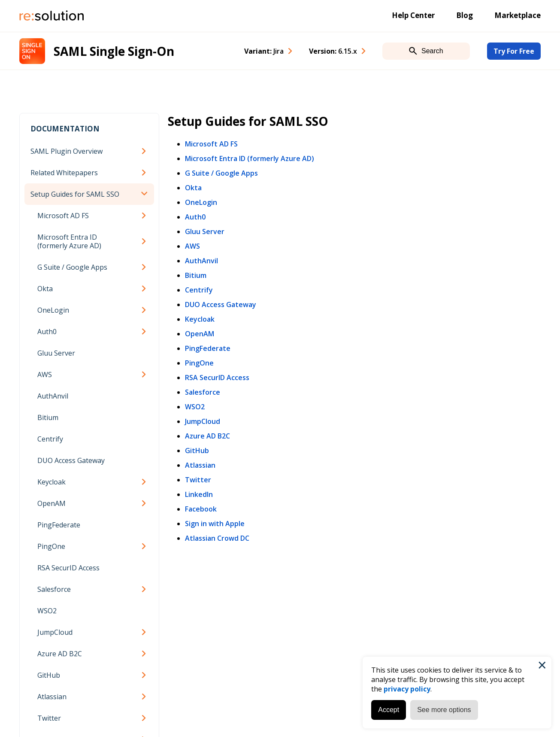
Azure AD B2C (60, 654)
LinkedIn (199, 494)
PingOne (51, 546)
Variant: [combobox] (264, 51)
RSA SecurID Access (68, 568)
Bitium (48, 417)
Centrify (50, 439)
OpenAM (51, 503)
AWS (45, 375)
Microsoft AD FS (63, 216)
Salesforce (54, 589)
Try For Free (514, 51)
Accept (389, 710)
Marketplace (518, 15)
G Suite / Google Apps (72, 267)
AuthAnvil (53, 396)
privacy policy (407, 689)
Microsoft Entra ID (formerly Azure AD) (69, 241)
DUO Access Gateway (71, 460)
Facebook (201, 509)
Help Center (413, 15)
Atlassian (52, 697)
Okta (45, 289)
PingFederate (59, 525)
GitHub (49, 675)
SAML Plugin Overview (67, 151)
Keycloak (51, 482)
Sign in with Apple (215, 524)
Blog (465, 15)
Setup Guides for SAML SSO (75, 194)
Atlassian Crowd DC (217, 538)
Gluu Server (56, 353)
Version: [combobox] (333, 51)
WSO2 (47, 611)
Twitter (49, 718)
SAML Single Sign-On (114, 51)
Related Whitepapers (64, 173)
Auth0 (47, 332)
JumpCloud (55, 632)
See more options (444, 710)
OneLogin (53, 310)
